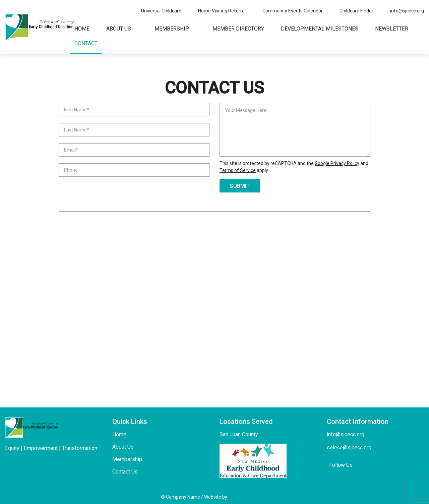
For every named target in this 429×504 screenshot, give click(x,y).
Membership (172, 29)
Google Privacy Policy (337, 163)
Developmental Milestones (320, 29)
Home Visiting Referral (222, 11)
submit (240, 186)
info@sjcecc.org (407, 11)
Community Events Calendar (293, 11)
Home (82, 29)
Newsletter (392, 29)
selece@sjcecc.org (349, 447)
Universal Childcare (161, 11)
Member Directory (238, 29)
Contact (86, 43)
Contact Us (125, 472)
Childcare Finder (356, 11)
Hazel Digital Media (248, 497)
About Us (119, 29)
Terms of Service (238, 170)
